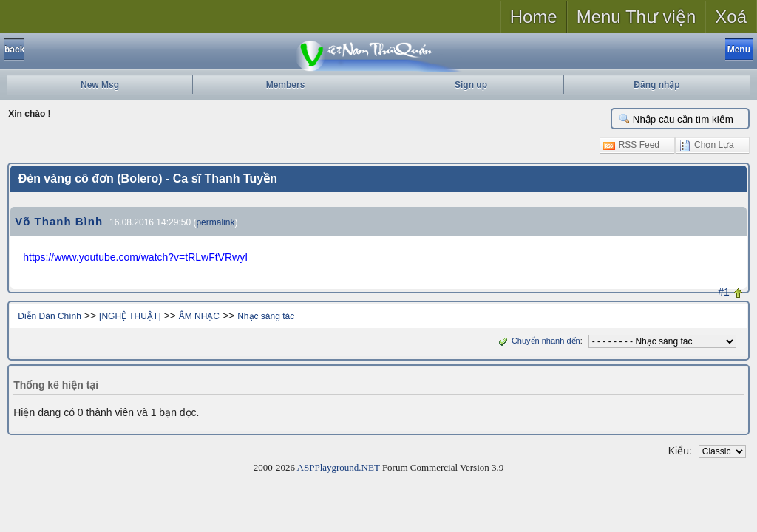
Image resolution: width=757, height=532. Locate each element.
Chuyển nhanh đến (538, 341)
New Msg (100, 85)
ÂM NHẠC (199, 316)
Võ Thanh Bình (59, 221)
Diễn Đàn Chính (50, 316)
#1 (724, 292)
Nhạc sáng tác (266, 316)
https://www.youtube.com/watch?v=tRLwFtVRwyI (135, 257)
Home (534, 17)
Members (286, 85)
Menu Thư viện (637, 17)
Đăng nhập (656, 85)
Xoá (731, 17)
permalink (215, 222)
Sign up (471, 85)
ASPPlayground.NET (339, 467)
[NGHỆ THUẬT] (130, 316)
